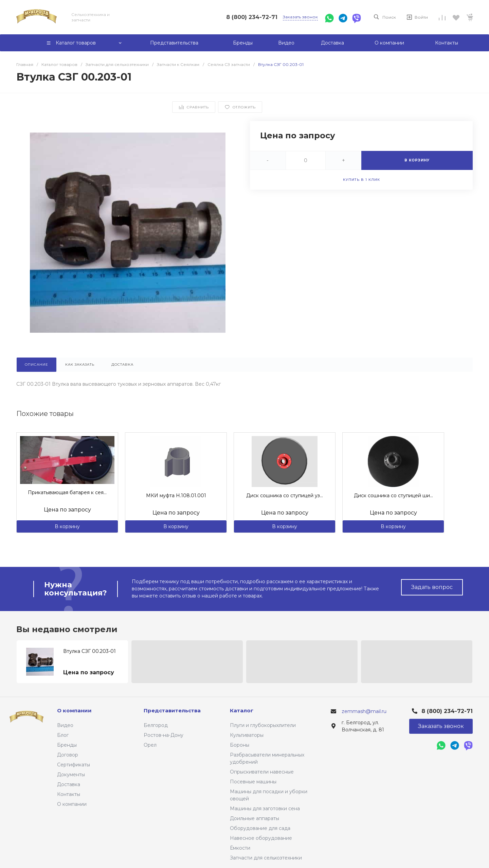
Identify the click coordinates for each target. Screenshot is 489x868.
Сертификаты (74, 765)
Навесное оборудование (261, 838)
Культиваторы (247, 735)
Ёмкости (240, 848)
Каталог (242, 710)
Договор (68, 755)
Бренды (67, 745)
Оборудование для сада (260, 828)
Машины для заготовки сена (265, 809)
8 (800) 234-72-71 (252, 17)
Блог (63, 735)
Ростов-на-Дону (164, 735)
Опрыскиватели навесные (262, 772)
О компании (72, 804)
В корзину (67, 526)
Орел (150, 745)
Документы (71, 775)
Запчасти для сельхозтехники (266, 858)
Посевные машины (253, 782)
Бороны (240, 745)
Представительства (172, 710)
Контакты (69, 794)
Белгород (156, 725)
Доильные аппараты (255, 818)
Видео (65, 725)
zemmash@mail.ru (364, 711)
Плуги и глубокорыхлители (263, 725)
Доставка (69, 784)
